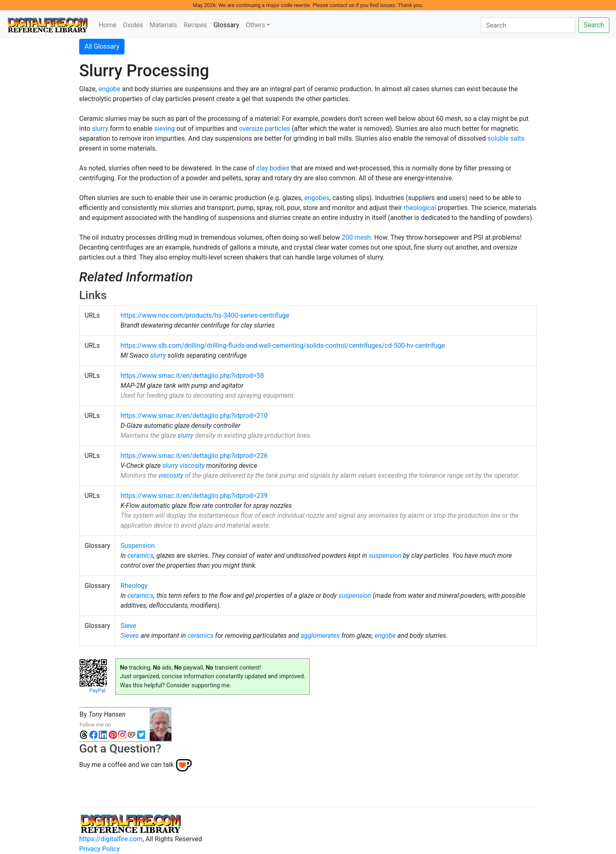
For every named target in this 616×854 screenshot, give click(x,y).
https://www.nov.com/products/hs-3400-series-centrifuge (205, 315)
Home (107, 25)
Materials (163, 25)
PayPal (97, 690)
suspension (385, 556)
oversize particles (265, 129)
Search (594, 25)
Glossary (228, 24)
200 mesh (356, 237)
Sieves (130, 636)
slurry (100, 129)
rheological (420, 208)
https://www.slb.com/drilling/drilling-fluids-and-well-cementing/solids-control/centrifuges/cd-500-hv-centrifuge (283, 346)
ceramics (140, 556)
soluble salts (506, 138)
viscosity (192, 466)
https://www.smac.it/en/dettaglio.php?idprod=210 (194, 416)
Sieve (128, 626)
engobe (109, 89)
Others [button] (255, 25)
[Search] (528, 25)
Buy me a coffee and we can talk (127, 765)
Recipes (195, 25)
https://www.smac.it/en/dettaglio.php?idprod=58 (192, 376)
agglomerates (320, 636)
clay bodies (273, 168)
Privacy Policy (100, 849)
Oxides (133, 25)
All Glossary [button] (102, 46)
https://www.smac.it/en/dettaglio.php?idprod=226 (194, 456)
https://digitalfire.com (111, 839)
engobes (317, 198)
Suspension (138, 546)
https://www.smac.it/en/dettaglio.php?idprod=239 (194, 496)
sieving (165, 129)
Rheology (134, 586)
